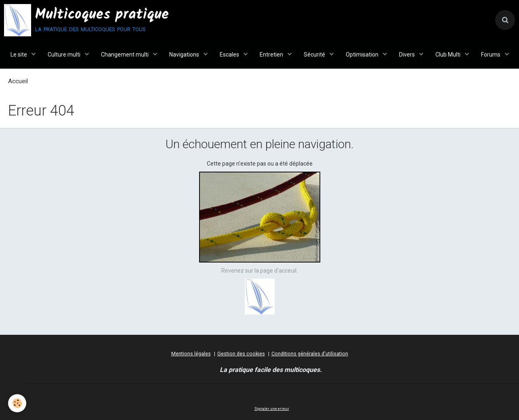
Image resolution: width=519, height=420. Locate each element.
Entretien (272, 55)
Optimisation (363, 55)
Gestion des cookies (241, 354)
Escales (230, 55)
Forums (491, 55)
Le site (19, 55)
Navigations (185, 55)
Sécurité (315, 55)
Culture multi (65, 55)
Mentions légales (191, 354)
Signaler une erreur (272, 409)
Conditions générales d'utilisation (310, 354)
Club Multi (449, 55)
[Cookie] (17, 403)
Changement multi (125, 55)
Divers (408, 55)
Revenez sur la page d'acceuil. (259, 271)
